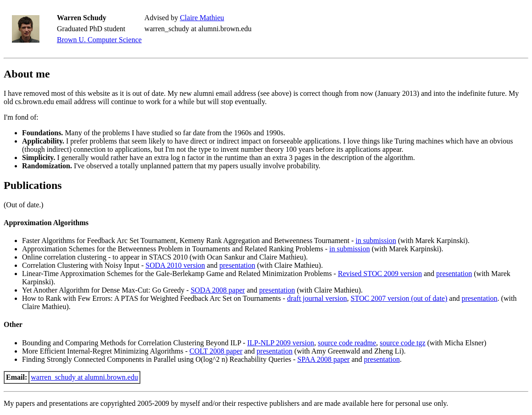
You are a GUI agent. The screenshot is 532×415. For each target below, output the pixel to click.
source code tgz (403, 343)
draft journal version (317, 298)
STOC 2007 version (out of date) (399, 298)
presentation (237, 265)
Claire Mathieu (202, 18)
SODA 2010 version (175, 265)
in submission (376, 241)
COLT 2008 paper (216, 351)
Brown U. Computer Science (99, 40)
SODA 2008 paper (218, 290)
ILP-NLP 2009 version (281, 343)
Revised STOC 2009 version (380, 274)
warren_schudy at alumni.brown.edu (84, 377)
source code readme (347, 343)
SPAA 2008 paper (323, 359)
